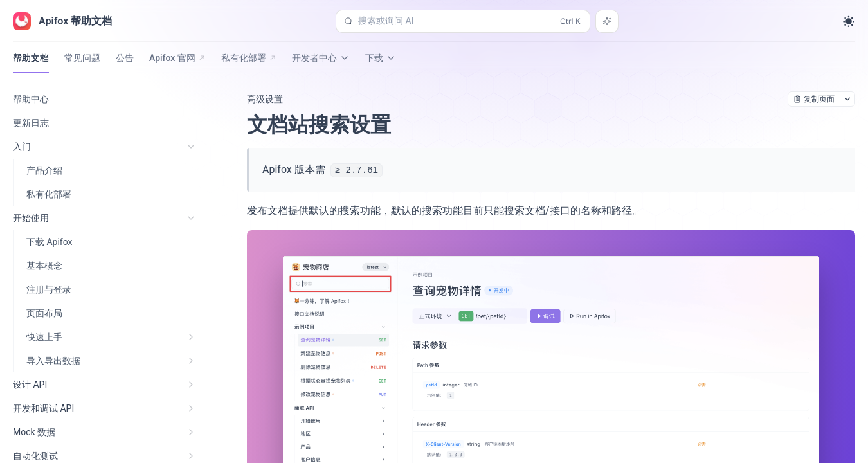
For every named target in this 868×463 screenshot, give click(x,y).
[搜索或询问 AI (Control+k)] (463, 21)
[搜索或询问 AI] (607, 21)
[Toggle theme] (849, 21)
